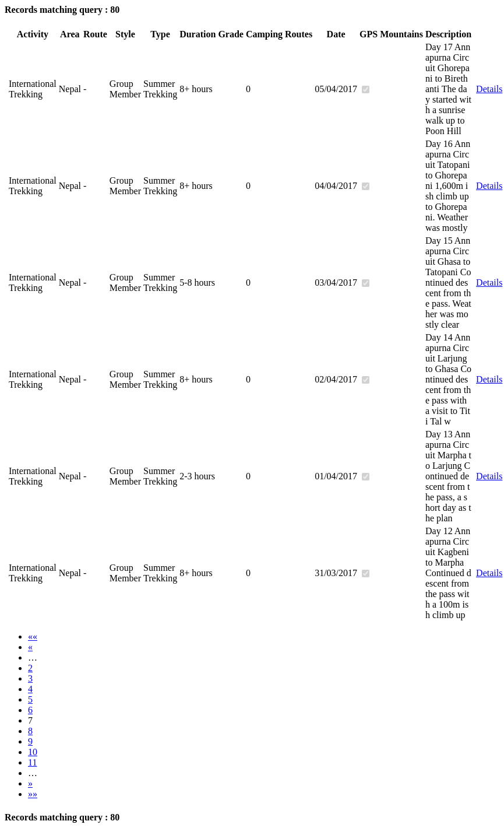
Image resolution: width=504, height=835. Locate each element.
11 (32, 762)
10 (33, 752)
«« (33, 636)
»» (33, 794)
